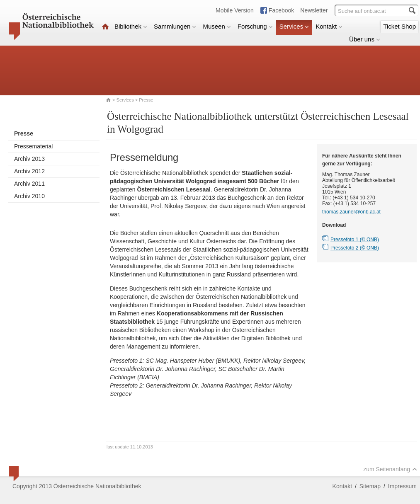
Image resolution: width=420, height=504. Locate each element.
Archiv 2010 (29, 196)
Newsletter (314, 10)
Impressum (402, 486)
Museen (217, 26)
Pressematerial (33, 146)
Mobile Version (235, 10)
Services (294, 26)
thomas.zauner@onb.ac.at (351, 212)
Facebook (281, 10)
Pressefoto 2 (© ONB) (355, 248)
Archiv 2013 (29, 159)
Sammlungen (175, 26)
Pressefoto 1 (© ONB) (355, 240)
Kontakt (329, 26)
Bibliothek (131, 26)
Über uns (365, 39)
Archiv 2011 (29, 184)
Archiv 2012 (29, 171)
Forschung (255, 26)
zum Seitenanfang (390, 469)
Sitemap (370, 486)
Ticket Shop (399, 26)
